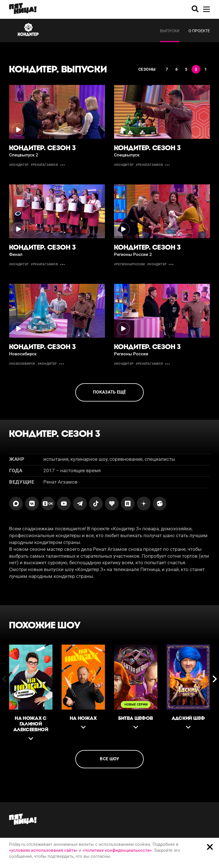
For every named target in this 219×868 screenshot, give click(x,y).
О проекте (199, 31)
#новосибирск (22, 364)
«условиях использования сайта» (43, 850)
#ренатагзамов (44, 165)
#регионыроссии (129, 264)
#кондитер (19, 165)
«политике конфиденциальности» (117, 850)
